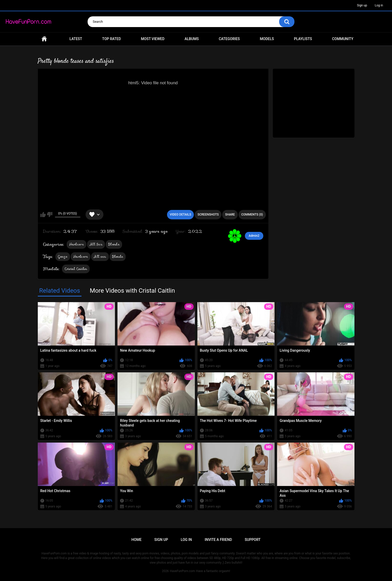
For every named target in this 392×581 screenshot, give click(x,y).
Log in (379, 5)
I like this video (43, 215)
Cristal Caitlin (76, 269)
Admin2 (254, 236)
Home (44, 39)
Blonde (114, 244)
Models (267, 39)
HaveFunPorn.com (182, 571)
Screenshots (208, 215)
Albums (192, 39)
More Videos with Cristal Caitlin (132, 291)
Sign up (362, 5)
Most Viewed (153, 39)
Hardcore (76, 244)
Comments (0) (252, 215)
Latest (76, 39)
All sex (100, 257)
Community (343, 39)
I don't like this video (50, 215)
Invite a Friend (218, 540)
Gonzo (63, 257)
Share (230, 215)
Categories (229, 39)
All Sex (96, 244)
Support (253, 540)
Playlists (303, 39)
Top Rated (111, 39)
